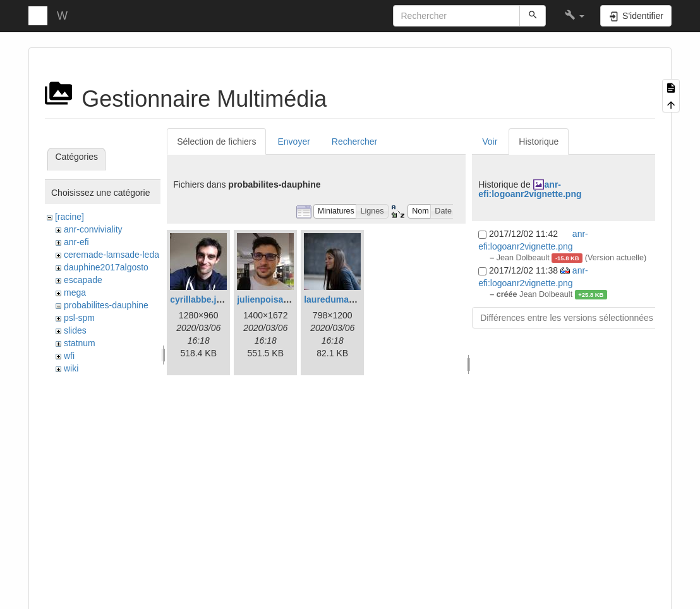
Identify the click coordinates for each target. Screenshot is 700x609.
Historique (539, 142)
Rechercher (354, 142)
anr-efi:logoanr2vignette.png (530, 189)
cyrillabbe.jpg (198, 299)
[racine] (69, 217)
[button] (575, 16)
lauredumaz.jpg (336, 299)
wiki (71, 368)
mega (75, 292)
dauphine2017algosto (106, 267)
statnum (80, 343)
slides (75, 330)
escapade (83, 280)
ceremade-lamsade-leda (112, 255)
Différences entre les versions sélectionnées (567, 318)
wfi (69, 356)
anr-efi (76, 242)
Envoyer (293, 142)
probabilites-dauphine (106, 305)
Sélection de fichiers (216, 142)
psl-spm (79, 318)
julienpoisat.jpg (269, 299)
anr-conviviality (93, 229)
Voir (490, 142)
